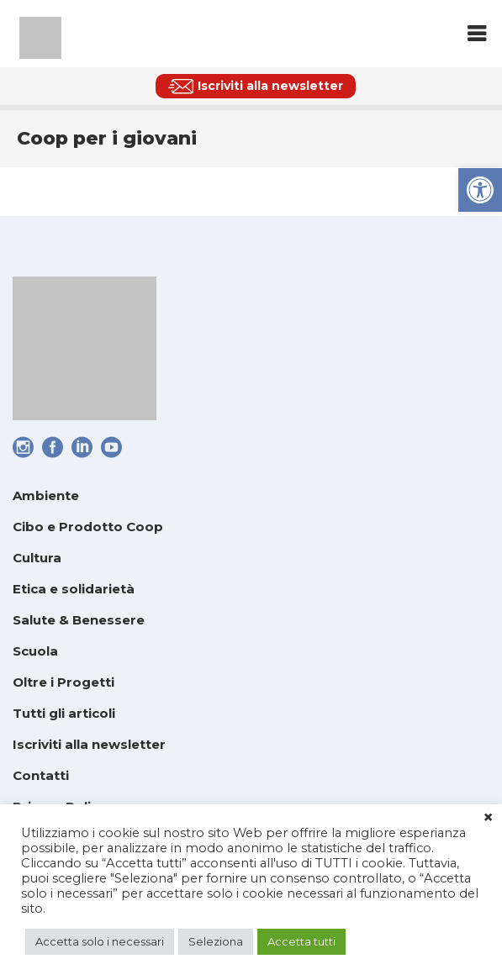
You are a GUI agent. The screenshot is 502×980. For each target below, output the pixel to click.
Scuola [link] (35, 651)
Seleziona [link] (216, 941)
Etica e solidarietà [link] (74, 589)
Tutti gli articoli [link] (64, 713)
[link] (480, 190)
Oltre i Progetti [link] (63, 682)
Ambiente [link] (46, 495)
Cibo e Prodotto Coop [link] (88, 527)
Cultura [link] (37, 558)
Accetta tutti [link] (301, 941)
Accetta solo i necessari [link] (100, 941)
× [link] (488, 818)
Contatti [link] (41, 775)
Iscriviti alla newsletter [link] (89, 744)
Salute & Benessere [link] (79, 620)
